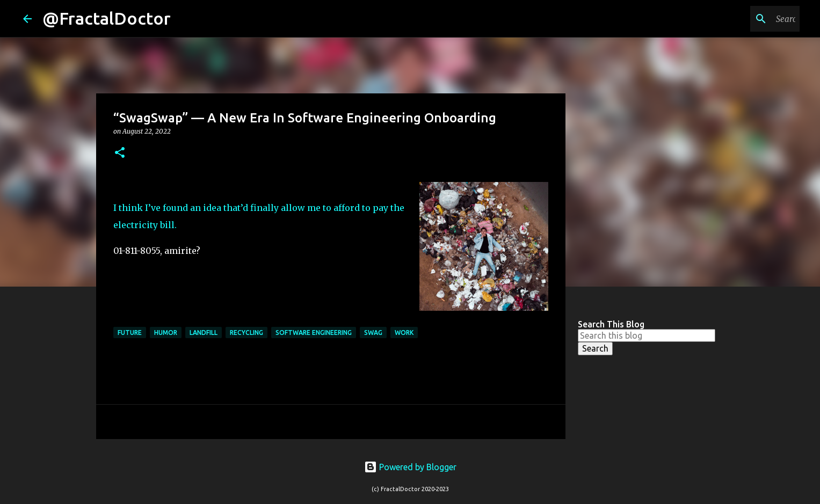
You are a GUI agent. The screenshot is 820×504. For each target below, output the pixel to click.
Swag (373, 333)
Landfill (204, 333)
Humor (166, 333)
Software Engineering (314, 333)
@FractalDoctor (107, 18)
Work (404, 333)
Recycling (246, 333)
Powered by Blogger (410, 467)
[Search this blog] (743, 19)
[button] (120, 153)
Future (130, 333)
